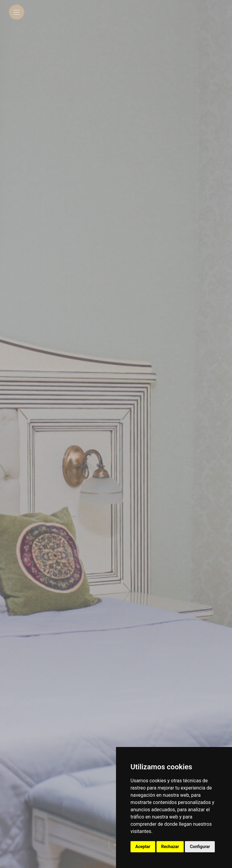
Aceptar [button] (143, 847)
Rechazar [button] (170, 847)
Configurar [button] (200, 847)
